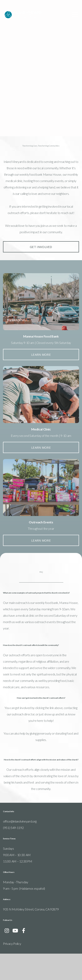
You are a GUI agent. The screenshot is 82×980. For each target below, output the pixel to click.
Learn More (41, 367)
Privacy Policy (12, 970)
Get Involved (41, 259)
